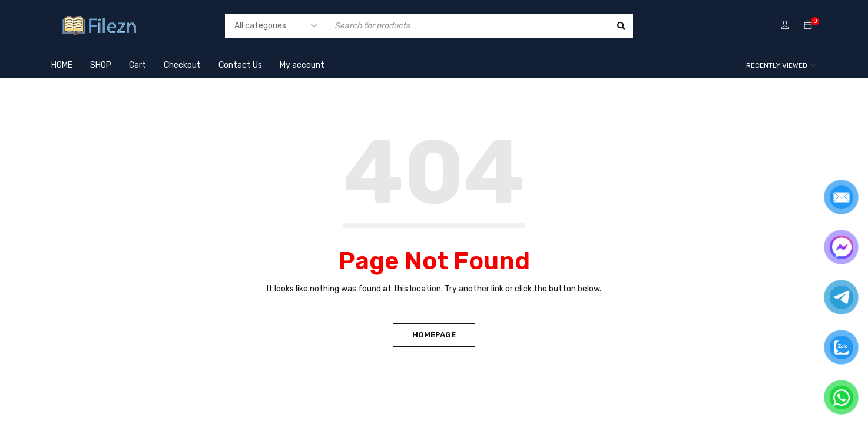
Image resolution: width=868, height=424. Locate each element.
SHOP (101, 65)
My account (302, 65)
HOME (62, 65)
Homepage (434, 335)
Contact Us (240, 65)
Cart (138, 65)
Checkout (182, 65)
